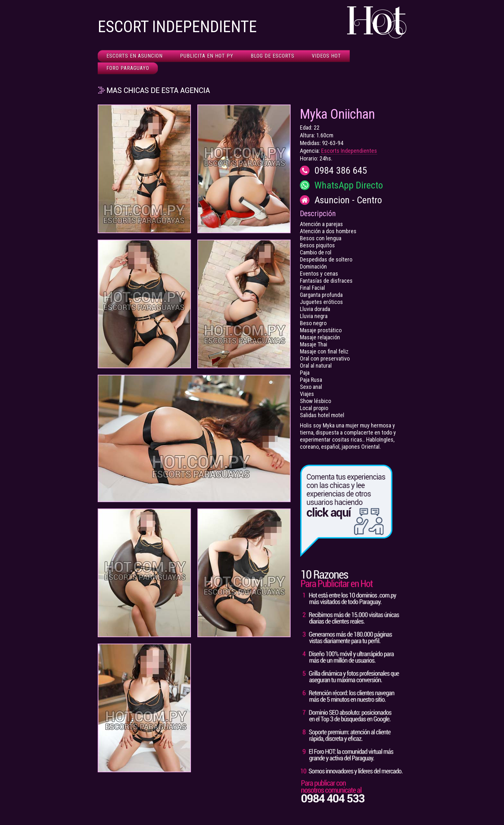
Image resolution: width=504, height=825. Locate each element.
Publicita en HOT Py (207, 56)
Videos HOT (326, 56)
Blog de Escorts (273, 56)
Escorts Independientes (349, 151)
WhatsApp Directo (349, 185)
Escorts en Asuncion (135, 56)
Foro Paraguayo (128, 68)
